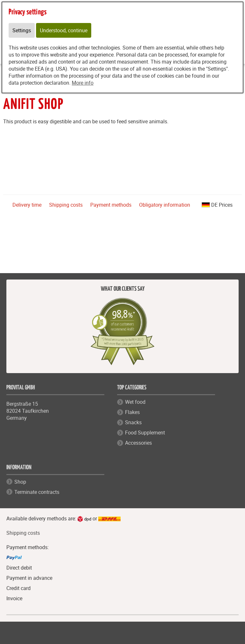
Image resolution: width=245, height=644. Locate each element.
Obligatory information (165, 205)
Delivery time (27, 205)
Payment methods (111, 205)
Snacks (133, 422)
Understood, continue (64, 30)
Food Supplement (145, 433)
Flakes (132, 412)
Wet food (135, 402)
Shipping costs (66, 205)
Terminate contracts (37, 492)
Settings (22, 30)
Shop (20, 482)
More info (83, 83)
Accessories (138, 443)
